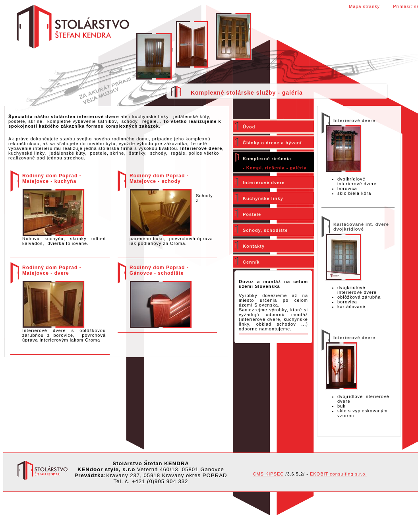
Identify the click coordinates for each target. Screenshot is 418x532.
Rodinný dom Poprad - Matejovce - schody (159, 179)
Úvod (249, 127)
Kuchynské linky (263, 198)
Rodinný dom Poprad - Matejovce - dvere (52, 270)
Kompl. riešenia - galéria (277, 168)
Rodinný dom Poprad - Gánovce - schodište (159, 270)
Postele (252, 214)
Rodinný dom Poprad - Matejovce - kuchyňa (52, 179)
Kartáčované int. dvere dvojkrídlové (361, 227)
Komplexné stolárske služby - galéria (247, 93)
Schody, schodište (265, 230)
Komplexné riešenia (267, 159)
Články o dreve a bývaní (272, 143)
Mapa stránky (364, 6)
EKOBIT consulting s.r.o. (339, 474)
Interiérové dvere (264, 183)
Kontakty (254, 246)
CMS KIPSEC (268, 474)
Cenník (251, 262)
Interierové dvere (354, 120)
